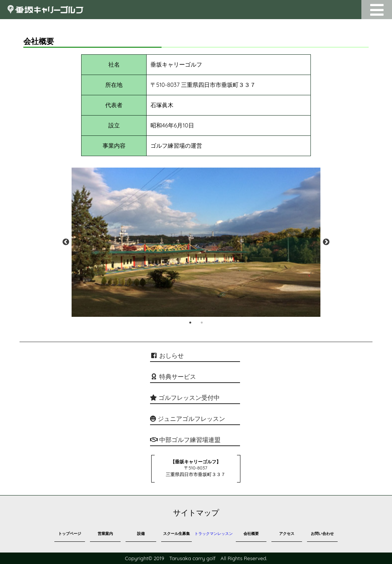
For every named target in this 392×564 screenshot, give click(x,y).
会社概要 (251, 534)
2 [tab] (202, 323)
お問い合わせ (322, 534)
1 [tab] (190, 323)
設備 (141, 534)
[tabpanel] (196, 242)
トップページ (70, 534)
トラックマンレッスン (214, 534)
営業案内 (105, 534)
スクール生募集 (176, 534)
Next (326, 242)
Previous (66, 242)
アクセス (287, 534)
